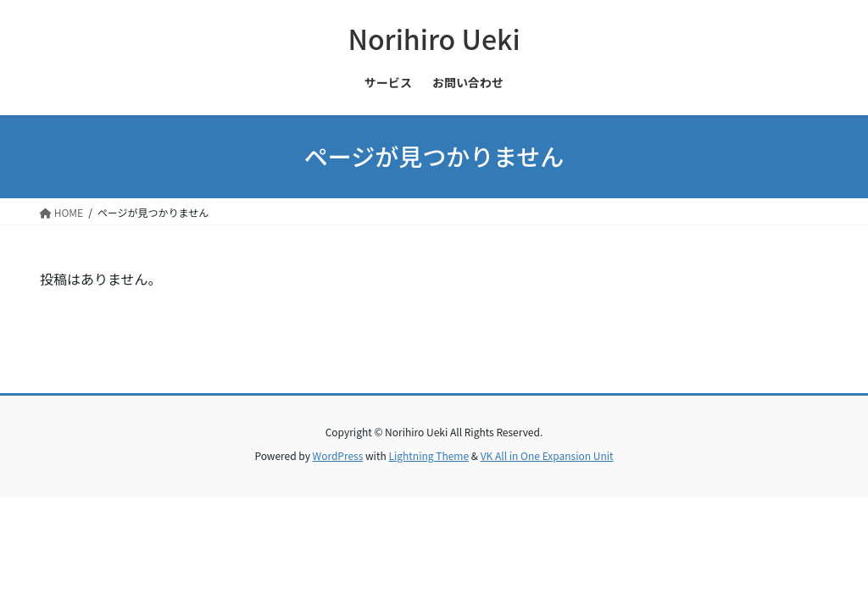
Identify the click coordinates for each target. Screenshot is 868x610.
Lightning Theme (428, 455)
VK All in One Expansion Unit (547, 455)
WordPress (338, 455)
